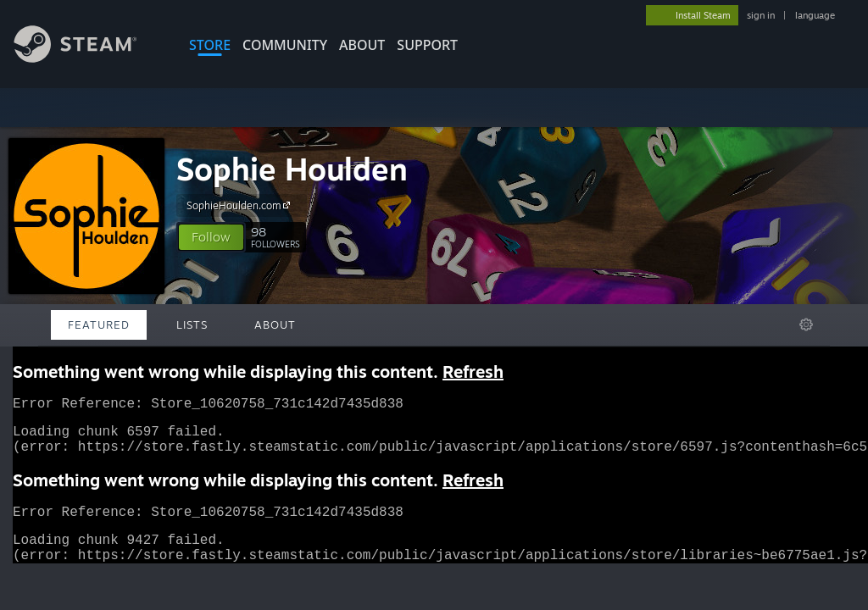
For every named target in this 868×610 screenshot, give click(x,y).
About (362, 45)
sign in (761, 15)
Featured (99, 324)
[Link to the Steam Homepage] (88, 58)
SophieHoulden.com (241, 205)
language (815, 15)
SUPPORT (427, 45)
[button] (211, 237)
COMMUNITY (285, 45)
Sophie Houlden (292, 169)
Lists (192, 324)
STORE (210, 45)
